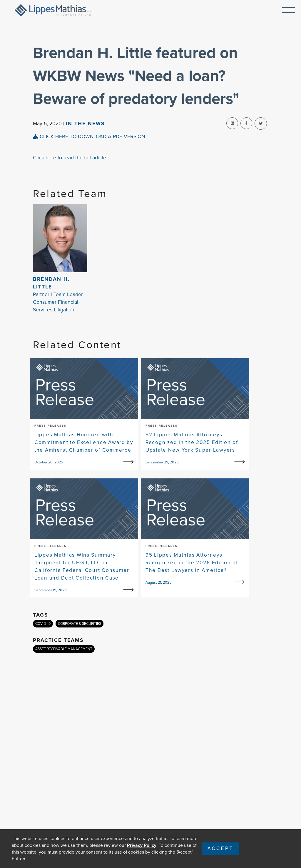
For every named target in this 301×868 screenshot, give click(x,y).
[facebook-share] (246, 123)
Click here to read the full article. (70, 158)
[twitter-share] (261, 123)
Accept (220, 848)
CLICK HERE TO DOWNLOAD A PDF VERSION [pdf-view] (89, 136)
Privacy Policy (142, 845)
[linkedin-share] (232, 123)
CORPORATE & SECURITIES (80, 624)
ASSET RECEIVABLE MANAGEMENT (64, 649)
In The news (85, 123)
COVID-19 (43, 624)
